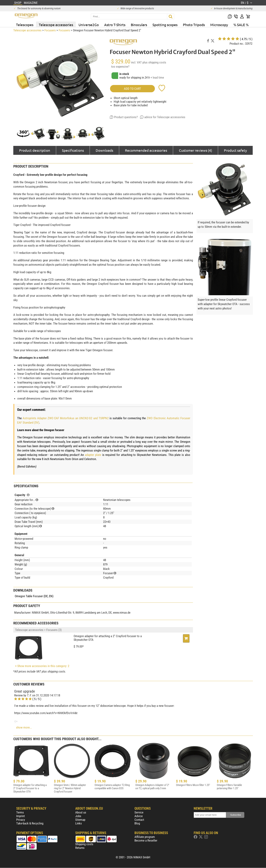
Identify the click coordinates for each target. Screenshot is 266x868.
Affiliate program (145, 837)
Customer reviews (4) (195, 150)
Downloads (104, 150)
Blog (137, 823)
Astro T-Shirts (115, 25)
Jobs (78, 816)
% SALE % (241, 25)
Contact (139, 820)
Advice (139, 816)
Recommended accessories (146, 150)
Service (139, 812)
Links (79, 823)
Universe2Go (89, 25)
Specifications (73, 150)
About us (81, 812)
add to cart (132, 89)
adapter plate (93, 455)
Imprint (20, 816)
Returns (80, 848)
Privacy (21, 820)
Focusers (50, 30)
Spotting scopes (165, 25)
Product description (35, 150)
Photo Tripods (194, 25)
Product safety (235, 150)
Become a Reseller (146, 840)
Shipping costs (84, 844)
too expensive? (120, 67)
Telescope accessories (56, 25)
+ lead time (157, 77)
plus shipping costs (154, 62)
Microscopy (219, 25)
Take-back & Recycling (30, 823)
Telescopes (25, 25)
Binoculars (139, 25)
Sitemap (80, 820)
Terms (20, 812)
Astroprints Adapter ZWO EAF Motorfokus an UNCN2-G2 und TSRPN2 (66, 418)
